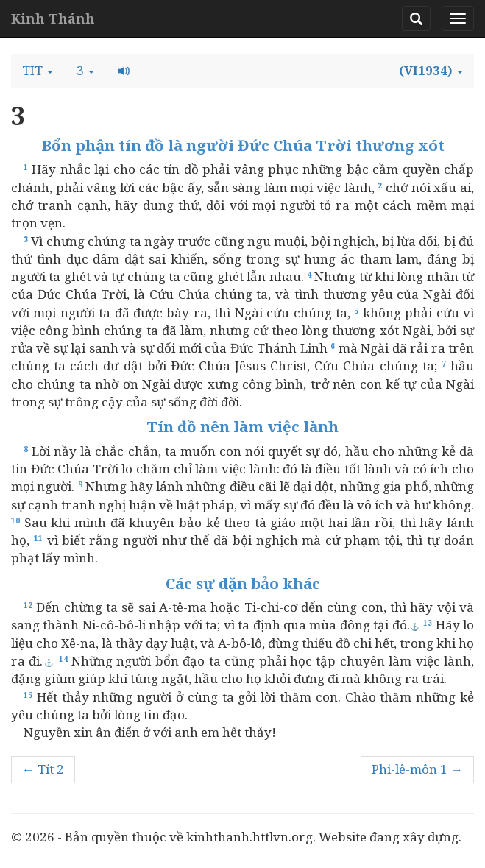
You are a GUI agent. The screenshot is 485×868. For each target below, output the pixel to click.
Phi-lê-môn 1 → (417, 769)
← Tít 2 (43, 769)
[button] (38, 71)
